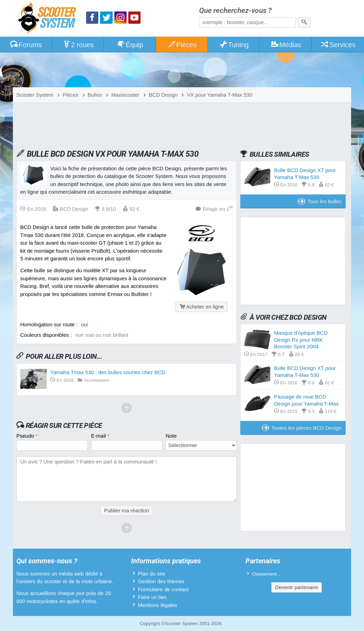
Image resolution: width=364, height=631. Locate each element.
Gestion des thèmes (161, 581)
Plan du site (151, 574)
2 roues (78, 45)
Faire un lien (152, 597)
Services (338, 45)
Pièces (182, 45)
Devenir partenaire (297, 587)
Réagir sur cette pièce (64, 425)
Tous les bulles (320, 201)
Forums (26, 45)
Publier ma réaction (126, 510)
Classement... (266, 574)
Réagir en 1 (214, 209)
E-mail (100, 436)
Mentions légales (157, 605)
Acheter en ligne (202, 307)
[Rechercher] (304, 22)
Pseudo (27, 436)
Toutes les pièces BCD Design (302, 428)
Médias (286, 45)
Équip (130, 45)
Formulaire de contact (163, 589)
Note (171, 436)
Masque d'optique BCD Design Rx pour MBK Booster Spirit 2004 (301, 340)
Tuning (234, 45)
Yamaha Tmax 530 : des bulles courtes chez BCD (108, 372)
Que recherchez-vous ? (235, 11)
